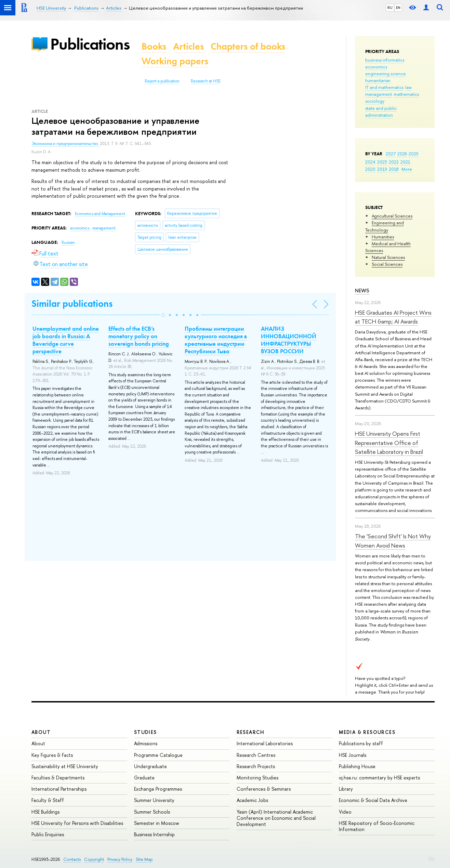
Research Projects (256, 766)
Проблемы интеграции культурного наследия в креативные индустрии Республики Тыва (216, 340)
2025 (414, 154)
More (407, 169)
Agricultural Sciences (392, 216)
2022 (394, 162)
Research (251, 732)
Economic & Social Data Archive (373, 800)
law (408, 87)
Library (346, 789)
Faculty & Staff (48, 800)
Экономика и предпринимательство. (66, 144)
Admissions (146, 743)
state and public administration (381, 111)
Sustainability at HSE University (65, 766)
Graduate (144, 778)
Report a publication (162, 81)
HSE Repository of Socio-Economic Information (377, 826)
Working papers (175, 61)
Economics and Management (100, 214)
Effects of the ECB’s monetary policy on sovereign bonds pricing (139, 336)
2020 (370, 169)
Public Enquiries (48, 834)
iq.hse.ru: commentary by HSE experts (379, 778)
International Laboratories (265, 743)
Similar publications (72, 304)
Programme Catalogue (158, 755)
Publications (90, 44)
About (41, 732)
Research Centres (256, 755)
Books (154, 46)
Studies (145, 732)
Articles (188, 46)
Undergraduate (150, 766)
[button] (163, 315)
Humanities (383, 237)
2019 (382, 169)
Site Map (144, 859)
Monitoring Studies (257, 778)
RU (390, 8)
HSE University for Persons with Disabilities (77, 823)
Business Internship (154, 834)
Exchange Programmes (158, 789)
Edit (432, 858)
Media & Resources (367, 732)
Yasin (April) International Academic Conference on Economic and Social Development (276, 818)
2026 (402, 154)
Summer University (154, 800)
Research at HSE (206, 81)
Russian (68, 242)
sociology (375, 101)
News (362, 291)
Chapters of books (248, 46)
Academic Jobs (252, 800)
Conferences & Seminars (264, 789)
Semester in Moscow (157, 823)
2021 (405, 162)
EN (398, 8)
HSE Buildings (45, 812)
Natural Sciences (388, 257)
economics (376, 67)
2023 (382, 162)
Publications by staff (361, 743)
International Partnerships (59, 789)
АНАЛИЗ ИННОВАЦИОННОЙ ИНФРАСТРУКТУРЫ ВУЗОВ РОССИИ (289, 340)
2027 (391, 154)
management (379, 94)
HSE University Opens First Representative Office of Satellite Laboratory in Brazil (389, 443)
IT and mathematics (384, 87)
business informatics (385, 60)
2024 (370, 162)
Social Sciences (387, 264)
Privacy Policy (120, 859)
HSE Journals (353, 755)
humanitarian (378, 80)
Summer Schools (152, 812)
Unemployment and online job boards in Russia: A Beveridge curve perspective (66, 340)
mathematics (406, 94)
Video (345, 812)
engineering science (386, 74)
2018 (394, 169)
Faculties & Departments (58, 778)
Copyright (94, 859)
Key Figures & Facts (52, 755)
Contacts (72, 859)
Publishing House (357, 766)
